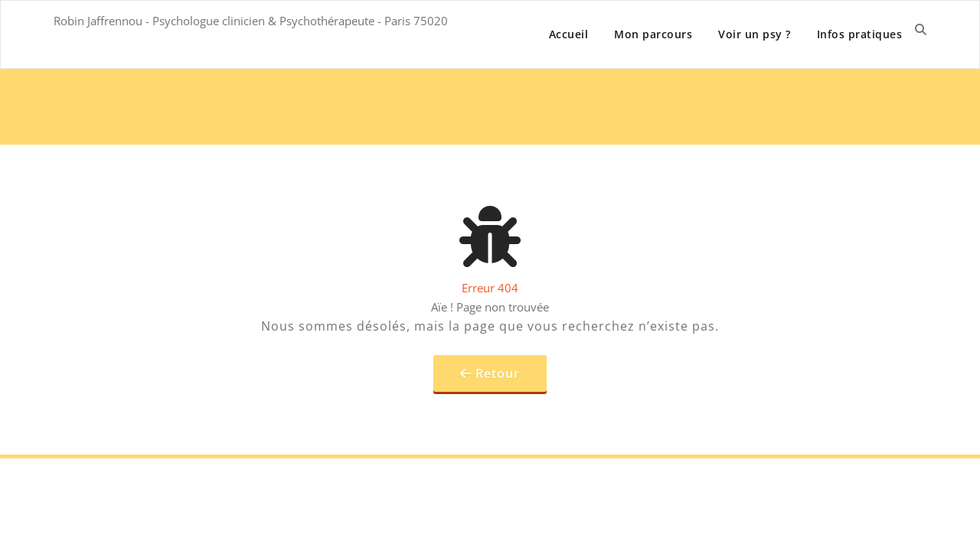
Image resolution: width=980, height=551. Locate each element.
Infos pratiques (860, 34)
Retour (498, 373)
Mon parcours (653, 34)
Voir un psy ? (755, 34)
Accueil (569, 34)
